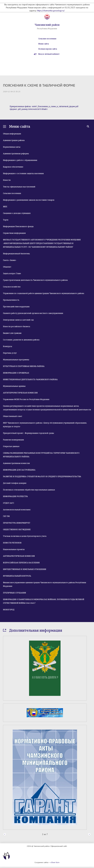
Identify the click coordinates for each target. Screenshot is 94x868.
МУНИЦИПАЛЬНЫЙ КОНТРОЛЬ (17, 576)
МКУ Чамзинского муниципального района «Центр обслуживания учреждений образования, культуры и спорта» (45, 425)
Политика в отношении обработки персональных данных (29, 490)
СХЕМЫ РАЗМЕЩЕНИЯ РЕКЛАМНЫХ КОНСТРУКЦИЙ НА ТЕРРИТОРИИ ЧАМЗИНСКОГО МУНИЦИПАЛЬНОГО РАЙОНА (41, 455)
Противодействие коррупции (16, 307)
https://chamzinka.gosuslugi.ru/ (51, 11)
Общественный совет (13, 416)
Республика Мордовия (47, 29)
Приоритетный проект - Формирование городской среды (29, 433)
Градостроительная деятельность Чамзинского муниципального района (35, 280)
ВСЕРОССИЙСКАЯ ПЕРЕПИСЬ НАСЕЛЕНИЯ (21, 563)
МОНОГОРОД (9, 610)
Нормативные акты (12, 147)
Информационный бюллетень (16, 254)
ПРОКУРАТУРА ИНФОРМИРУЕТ (17, 523)
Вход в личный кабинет (49, 54)
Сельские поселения (47, 39)
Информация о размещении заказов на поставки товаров (29, 200)
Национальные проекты (14, 549)
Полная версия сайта (48, 49)
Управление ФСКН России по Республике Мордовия (26, 399)
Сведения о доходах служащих (17, 213)
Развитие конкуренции (13, 440)
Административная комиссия (16, 463)
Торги (6, 220)
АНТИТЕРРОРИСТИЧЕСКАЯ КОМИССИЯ (20, 393)
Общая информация (12, 134)
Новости (7, 180)
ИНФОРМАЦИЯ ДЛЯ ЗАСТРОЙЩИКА (19, 470)
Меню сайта (44, 44)
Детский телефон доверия (15, 483)
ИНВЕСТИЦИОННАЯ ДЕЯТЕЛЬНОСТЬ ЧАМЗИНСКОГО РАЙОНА (30, 380)
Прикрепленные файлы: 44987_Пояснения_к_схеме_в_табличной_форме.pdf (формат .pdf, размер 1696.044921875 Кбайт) (44, 108)
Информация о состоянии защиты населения (23, 174)
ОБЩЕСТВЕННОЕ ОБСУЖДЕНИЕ (17, 530)
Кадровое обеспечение (13, 167)
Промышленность (11, 300)
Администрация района (14, 140)
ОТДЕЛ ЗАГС (9, 503)
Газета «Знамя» (10, 260)
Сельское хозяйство (12, 287)
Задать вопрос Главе (12, 274)
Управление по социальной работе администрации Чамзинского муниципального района (44, 293)
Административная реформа (16, 154)
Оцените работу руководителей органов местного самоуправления (33, 313)
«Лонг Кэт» (55, 862)
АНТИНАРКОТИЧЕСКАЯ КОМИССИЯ (19, 556)
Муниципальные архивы (14, 386)
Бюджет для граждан (12, 333)
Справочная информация (14, 233)
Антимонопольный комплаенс (17, 510)
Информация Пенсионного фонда (18, 227)
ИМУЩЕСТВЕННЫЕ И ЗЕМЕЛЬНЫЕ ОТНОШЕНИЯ (25, 569)
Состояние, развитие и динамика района (21, 340)
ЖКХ (5, 207)
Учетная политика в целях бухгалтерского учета (25, 536)
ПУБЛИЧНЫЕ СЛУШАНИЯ (15, 593)
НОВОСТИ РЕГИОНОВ (12, 543)
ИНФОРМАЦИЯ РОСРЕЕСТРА (15, 496)
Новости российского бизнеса (16, 327)
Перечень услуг (10, 353)
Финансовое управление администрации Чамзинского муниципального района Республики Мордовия (45, 584)
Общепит (7, 267)
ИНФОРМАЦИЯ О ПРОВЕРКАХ (16, 373)
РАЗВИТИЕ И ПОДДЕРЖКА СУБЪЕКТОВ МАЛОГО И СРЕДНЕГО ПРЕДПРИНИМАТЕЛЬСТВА (42, 477)
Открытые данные (11, 446)
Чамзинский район (47, 25)
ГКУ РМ (6, 516)
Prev (5, 834)
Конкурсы (8, 346)
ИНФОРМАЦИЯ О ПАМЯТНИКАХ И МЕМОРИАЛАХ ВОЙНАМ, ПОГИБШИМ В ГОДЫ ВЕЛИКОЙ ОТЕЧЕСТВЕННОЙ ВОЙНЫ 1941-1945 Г (44, 601)
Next (89, 834)
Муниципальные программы (16, 360)
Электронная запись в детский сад (18, 320)
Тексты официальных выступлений (19, 187)
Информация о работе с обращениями (20, 160)
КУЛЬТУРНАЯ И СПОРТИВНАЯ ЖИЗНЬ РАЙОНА (24, 366)
